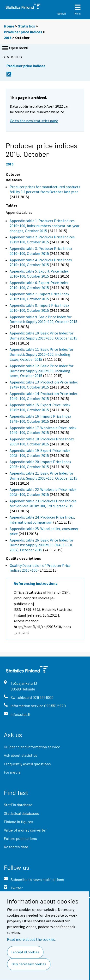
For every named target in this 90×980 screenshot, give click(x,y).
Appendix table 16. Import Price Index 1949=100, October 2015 (40, 419)
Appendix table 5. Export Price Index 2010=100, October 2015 (39, 274)
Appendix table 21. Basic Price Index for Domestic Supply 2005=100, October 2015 (43, 476)
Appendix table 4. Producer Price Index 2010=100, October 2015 (41, 262)
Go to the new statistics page (34, 121)
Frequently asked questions (27, 764)
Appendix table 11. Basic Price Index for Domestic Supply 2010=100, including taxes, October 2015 (42, 354)
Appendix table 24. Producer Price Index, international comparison (42, 520)
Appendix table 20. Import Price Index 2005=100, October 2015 (40, 464)
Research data (16, 847)
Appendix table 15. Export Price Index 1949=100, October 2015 (40, 407)
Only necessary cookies (29, 964)
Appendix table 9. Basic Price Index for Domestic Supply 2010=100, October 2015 (43, 319)
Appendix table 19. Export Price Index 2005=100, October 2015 (40, 453)
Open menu (15, 48)
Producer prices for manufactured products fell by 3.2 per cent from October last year (45, 189)
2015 (8, 38)
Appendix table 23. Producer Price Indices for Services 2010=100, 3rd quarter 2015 (43, 503)
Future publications (20, 838)
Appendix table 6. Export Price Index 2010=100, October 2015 (39, 285)
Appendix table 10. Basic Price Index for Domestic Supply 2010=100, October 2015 (43, 336)
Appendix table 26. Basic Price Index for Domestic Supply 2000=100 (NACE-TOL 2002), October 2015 (42, 545)
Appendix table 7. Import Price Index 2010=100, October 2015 (39, 296)
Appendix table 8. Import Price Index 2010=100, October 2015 (39, 308)
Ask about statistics (21, 755)
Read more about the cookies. (31, 939)
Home (9, 26)
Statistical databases (21, 813)
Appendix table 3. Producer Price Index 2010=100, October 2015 (41, 251)
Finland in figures (18, 822)
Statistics (27, 26)
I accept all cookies (25, 952)
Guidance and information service (32, 747)
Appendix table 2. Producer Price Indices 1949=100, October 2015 (42, 239)
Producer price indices (23, 32)
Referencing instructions (36, 583)
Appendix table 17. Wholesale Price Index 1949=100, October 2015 (43, 430)
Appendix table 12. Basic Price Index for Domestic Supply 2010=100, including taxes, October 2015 (42, 371)
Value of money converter (25, 830)
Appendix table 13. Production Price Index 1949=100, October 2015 (44, 385)
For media (12, 772)
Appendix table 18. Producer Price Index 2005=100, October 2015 (42, 441)
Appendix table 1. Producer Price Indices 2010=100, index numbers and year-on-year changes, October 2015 (45, 226)
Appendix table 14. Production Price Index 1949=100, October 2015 (44, 396)
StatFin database (18, 805)
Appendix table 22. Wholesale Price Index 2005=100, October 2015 (43, 492)
